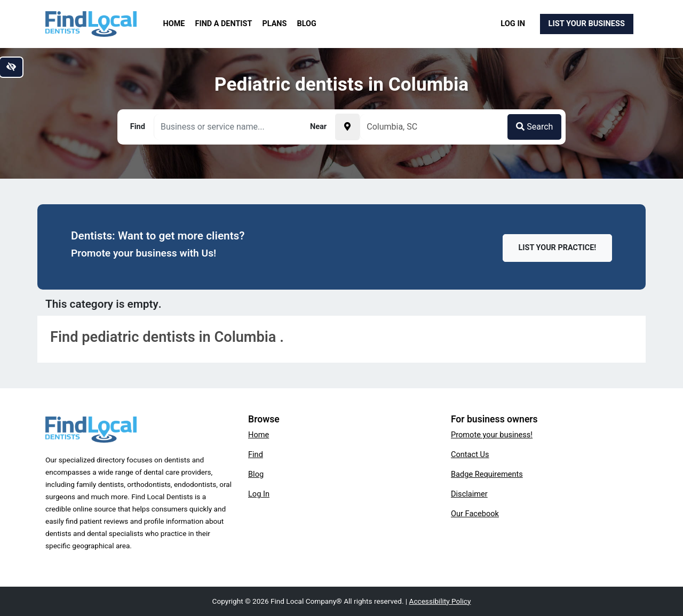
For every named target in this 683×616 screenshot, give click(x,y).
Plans (275, 24)
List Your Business (587, 23)
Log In (513, 23)
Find (256, 454)
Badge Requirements (487, 474)
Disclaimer (469, 494)
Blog (307, 24)
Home (174, 24)
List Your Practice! (558, 248)
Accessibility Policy (440, 601)
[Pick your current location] (347, 127)
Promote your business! (492, 435)
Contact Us (470, 454)
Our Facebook (475, 514)
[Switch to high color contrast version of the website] (11, 67)
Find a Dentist (224, 24)
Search (534, 127)
